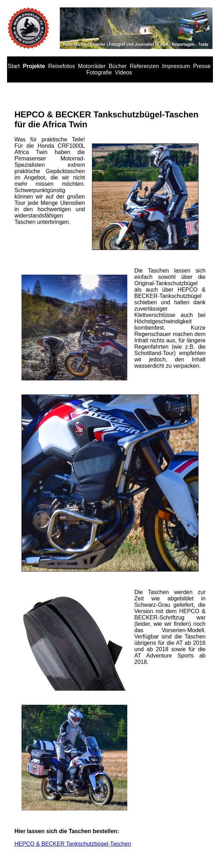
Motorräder (92, 66)
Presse (202, 66)
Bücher (118, 66)
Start (14, 66)
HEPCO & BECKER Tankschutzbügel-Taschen (73, 844)
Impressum (176, 66)
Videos (124, 72)
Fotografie (99, 72)
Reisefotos (62, 66)
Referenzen (144, 66)
